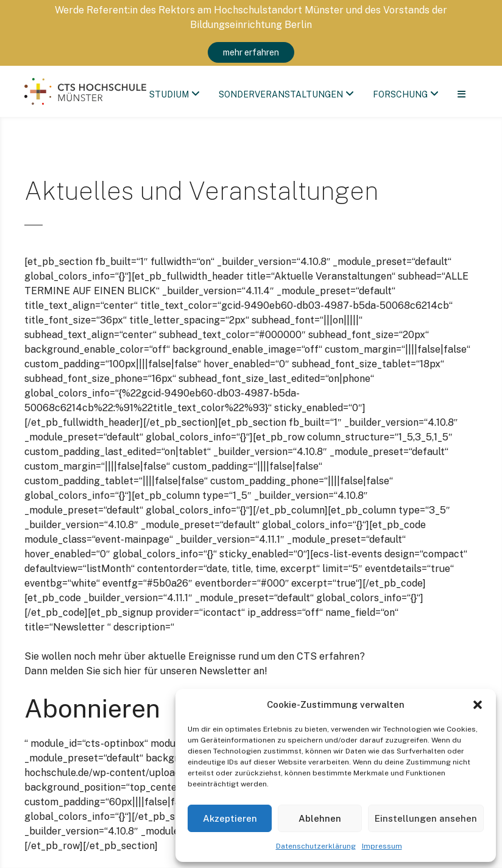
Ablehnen (320, 818)
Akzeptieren (230, 818)
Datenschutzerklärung (316, 846)
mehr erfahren (251, 52)
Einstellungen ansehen (426, 818)
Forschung (401, 94)
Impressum (382, 846)
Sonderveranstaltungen (281, 94)
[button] (478, 705)
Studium (170, 94)
